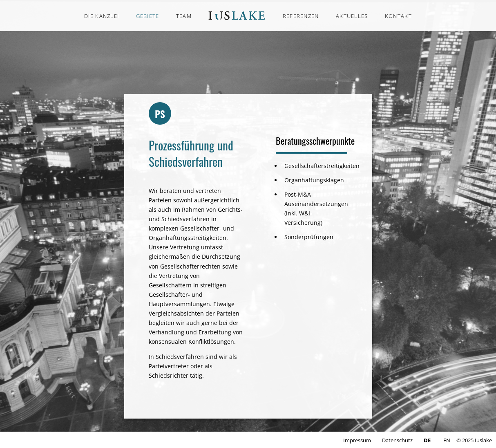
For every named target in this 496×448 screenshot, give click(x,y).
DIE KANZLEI (102, 16)
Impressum (357, 440)
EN (447, 440)
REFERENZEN (301, 16)
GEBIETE (148, 16)
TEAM (184, 16)
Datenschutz (397, 440)
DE (427, 440)
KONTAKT (398, 16)
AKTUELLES (352, 16)
